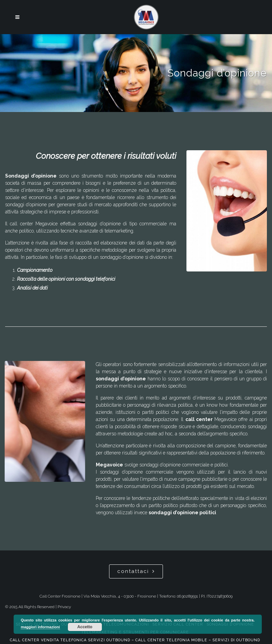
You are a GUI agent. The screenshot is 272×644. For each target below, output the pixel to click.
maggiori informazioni (40, 627)
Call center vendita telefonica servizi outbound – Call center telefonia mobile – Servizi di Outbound (135, 640)
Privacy (64, 607)
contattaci (136, 571)
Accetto (85, 627)
